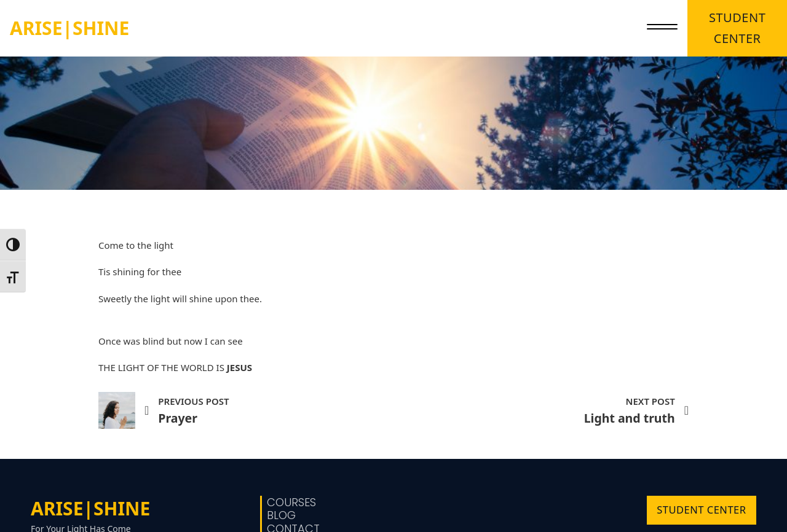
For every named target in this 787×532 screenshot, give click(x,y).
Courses (291, 503)
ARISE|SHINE (69, 28)
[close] (662, 28)
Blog (281, 515)
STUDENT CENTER (737, 28)
